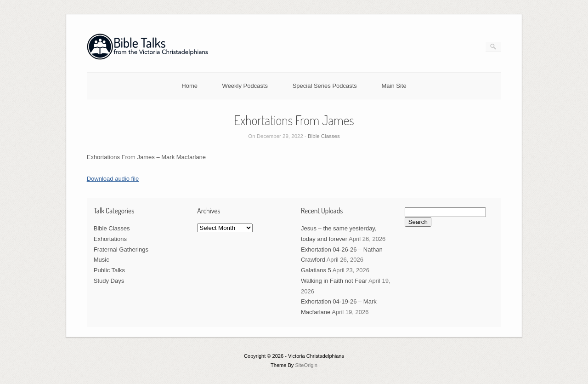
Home (189, 86)
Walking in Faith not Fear (334, 281)
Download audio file (113, 179)
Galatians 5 (316, 270)
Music (102, 260)
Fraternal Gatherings (121, 249)
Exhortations (110, 239)
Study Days (109, 281)
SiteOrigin (306, 365)
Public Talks (109, 270)
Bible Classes (324, 136)
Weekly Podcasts (245, 86)
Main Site (394, 86)
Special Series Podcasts (325, 86)
